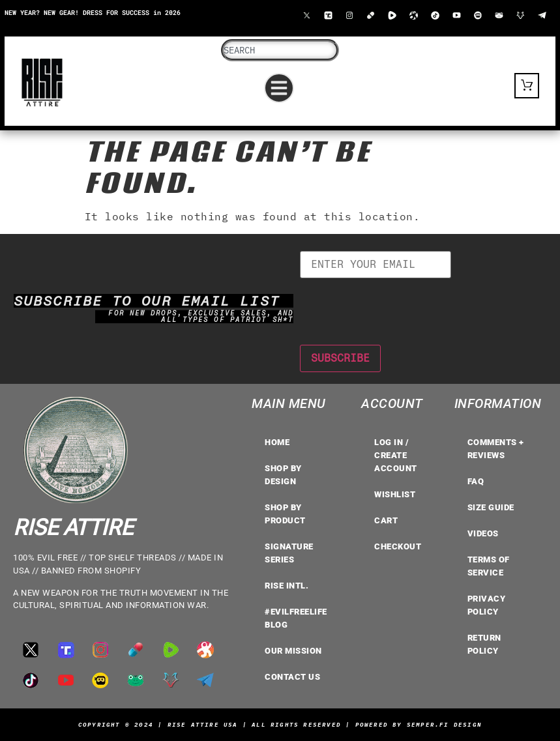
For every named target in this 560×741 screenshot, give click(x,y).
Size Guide (491, 507)
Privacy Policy (487, 605)
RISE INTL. (287, 586)
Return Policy (484, 644)
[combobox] (280, 50)
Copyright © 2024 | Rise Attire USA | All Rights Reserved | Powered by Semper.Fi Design (280, 724)
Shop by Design (283, 475)
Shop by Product (285, 514)
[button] (279, 88)
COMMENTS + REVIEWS (496, 449)
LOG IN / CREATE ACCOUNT (396, 455)
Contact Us (292, 677)
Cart (386, 520)
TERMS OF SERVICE (489, 566)
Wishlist (395, 494)
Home (277, 442)
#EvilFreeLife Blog (296, 618)
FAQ (476, 481)
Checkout (398, 546)
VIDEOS (483, 533)
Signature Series (289, 553)
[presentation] (399, 304)
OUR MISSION (293, 651)
